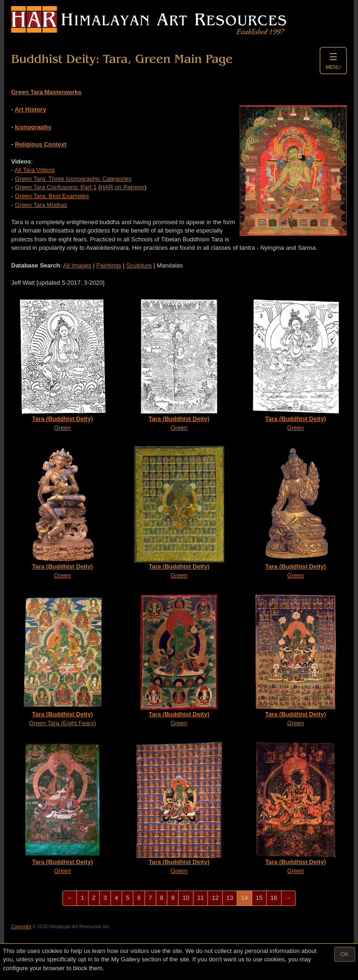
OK (345, 954)
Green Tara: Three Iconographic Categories (73, 179)
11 (200, 898)
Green (62, 365)
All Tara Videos (34, 170)
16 (274, 898)
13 (230, 898)
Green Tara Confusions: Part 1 (56, 187)
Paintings (109, 265)
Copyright (21, 927)
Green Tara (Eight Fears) (63, 660)
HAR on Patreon (122, 187)
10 (186, 898)
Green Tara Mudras (41, 205)
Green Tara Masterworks (46, 92)
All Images (77, 265)
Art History (30, 109)
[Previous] (70, 898)
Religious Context (41, 144)
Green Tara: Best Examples (52, 196)
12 (215, 898)
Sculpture (139, 265)
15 (259, 898)
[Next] (288, 898)
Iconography (33, 127)
